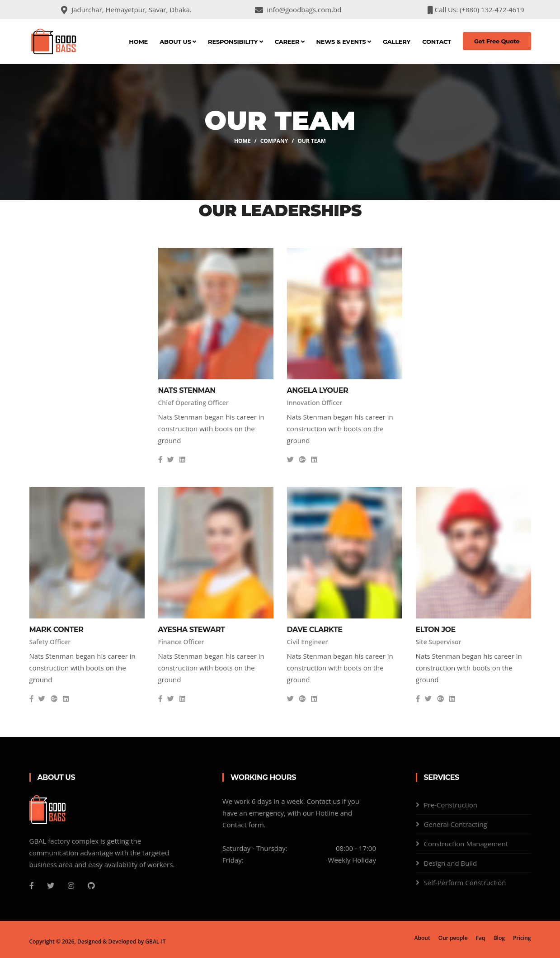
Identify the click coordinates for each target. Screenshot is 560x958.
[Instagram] (71, 886)
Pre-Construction (451, 805)
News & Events (343, 42)
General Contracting (456, 824)
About (422, 938)
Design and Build (451, 863)
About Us (178, 42)
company (274, 141)
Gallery (397, 42)
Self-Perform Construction (465, 882)
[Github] (91, 886)
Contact (437, 42)
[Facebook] (32, 886)
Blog (499, 938)
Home (138, 42)
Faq (481, 938)
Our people (453, 938)
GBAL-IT (155, 941)
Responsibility (235, 42)
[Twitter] (51, 886)
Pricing (522, 938)
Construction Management (466, 844)
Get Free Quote (497, 41)
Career (290, 42)
